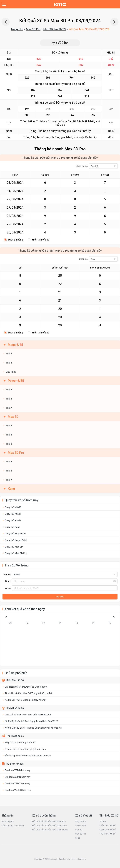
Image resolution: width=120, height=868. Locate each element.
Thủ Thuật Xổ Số (15, 736)
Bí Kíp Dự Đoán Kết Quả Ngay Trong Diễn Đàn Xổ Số (32, 721)
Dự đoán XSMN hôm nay (18, 777)
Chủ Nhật (11, 372)
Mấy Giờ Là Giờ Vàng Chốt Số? (21, 743)
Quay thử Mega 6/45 (15, 534)
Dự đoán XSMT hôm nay (17, 784)
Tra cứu (60, 597)
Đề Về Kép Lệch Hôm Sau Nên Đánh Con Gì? (28, 756)
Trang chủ (17, 29)
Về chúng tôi (8, 822)
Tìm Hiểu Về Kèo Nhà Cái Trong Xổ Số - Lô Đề (28, 693)
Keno (11, 489)
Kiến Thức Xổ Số (15, 680)
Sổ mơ (102, 822)
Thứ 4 (9, 354)
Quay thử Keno (12, 527)
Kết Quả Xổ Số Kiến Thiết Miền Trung (50, 830)
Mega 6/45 (80, 822)
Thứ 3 (9, 390)
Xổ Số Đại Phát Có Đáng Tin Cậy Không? (26, 700)
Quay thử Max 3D (14, 547)
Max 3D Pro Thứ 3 (54, 29)
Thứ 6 (9, 363)
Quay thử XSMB (13, 507)
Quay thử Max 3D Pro (16, 553)
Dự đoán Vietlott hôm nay (18, 790)
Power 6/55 (81, 826)
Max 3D (79, 830)
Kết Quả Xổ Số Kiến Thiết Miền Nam (49, 826)
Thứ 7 (9, 408)
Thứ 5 (9, 399)
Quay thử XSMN (13, 520)
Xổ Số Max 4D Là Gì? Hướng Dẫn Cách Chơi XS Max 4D (33, 728)
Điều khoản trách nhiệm (13, 826)
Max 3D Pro (33, 29)
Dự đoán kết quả (15, 764)
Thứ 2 (9, 426)
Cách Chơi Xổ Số (15, 708)
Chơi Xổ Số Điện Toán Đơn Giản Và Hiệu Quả (28, 715)
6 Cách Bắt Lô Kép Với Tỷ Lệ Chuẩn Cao (25, 749)
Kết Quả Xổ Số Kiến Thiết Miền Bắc (49, 822)
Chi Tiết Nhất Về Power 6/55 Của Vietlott (26, 687)
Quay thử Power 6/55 (16, 540)
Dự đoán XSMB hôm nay (17, 770)
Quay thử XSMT (13, 514)
